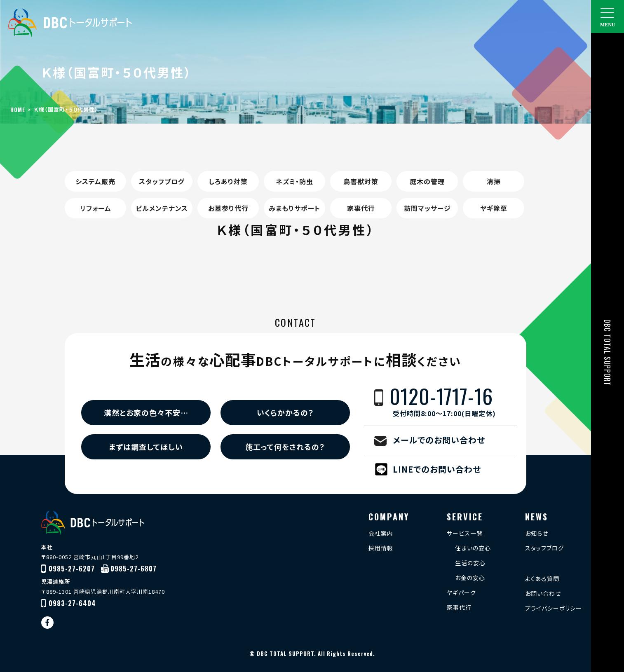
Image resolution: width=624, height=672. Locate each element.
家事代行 (361, 208)
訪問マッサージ (427, 208)
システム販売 (95, 181)
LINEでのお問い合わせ (437, 469)
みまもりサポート (294, 208)
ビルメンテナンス (162, 208)
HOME (18, 110)
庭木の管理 (427, 181)
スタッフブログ (162, 181)
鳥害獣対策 (361, 181)
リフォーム (96, 208)
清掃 (494, 181)
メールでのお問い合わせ (439, 440)
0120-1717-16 (453, 402)
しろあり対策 (228, 181)
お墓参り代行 (228, 208)
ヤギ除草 (494, 208)
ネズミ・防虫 (294, 181)
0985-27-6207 (72, 569)
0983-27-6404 (72, 603)
